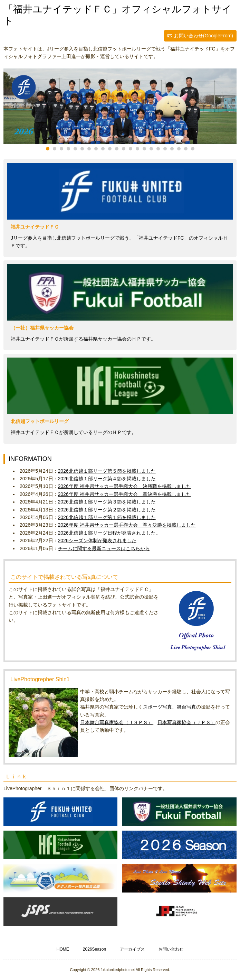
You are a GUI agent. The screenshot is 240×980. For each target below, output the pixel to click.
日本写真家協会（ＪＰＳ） (186, 722)
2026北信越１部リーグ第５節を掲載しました (107, 471)
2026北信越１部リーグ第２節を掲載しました (107, 510)
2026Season (94, 949)
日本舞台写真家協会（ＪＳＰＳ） (116, 722)
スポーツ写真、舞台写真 (170, 707)
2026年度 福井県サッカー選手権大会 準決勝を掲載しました (124, 494)
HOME (63, 949)
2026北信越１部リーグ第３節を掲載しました (107, 502)
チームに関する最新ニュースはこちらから (104, 548)
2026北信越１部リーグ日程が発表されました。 (109, 533)
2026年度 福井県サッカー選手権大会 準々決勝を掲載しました (127, 525)
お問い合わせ (171, 949)
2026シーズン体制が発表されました (97, 540)
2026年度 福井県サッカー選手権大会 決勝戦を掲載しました (124, 486)
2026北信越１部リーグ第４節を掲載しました (107, 479)
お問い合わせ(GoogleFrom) (204, 36)
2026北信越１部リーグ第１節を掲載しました (107, 517)
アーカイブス (132, 949)
